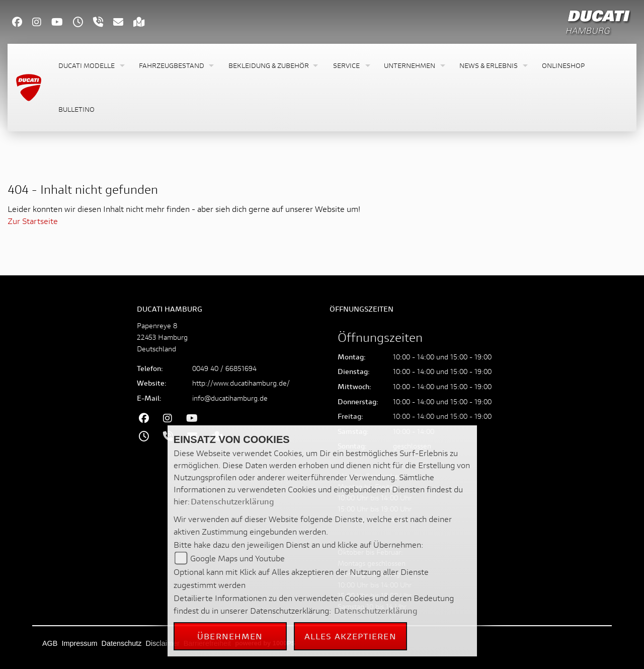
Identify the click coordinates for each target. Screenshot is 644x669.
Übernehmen (230, 636)
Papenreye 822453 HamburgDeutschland (162, 337)
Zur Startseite (33, 221)
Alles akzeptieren (350, 636)
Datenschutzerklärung (232, 501)
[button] (91, 66)
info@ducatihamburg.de (230, 398)
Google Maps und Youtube (237, 558)
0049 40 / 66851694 (224, 368)
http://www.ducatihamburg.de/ (241, 383)
